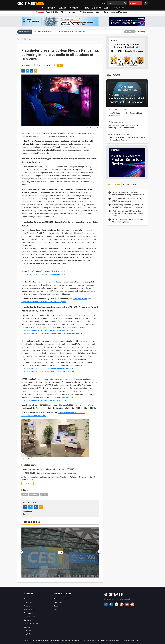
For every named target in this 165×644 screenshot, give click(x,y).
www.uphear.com (80, 299)
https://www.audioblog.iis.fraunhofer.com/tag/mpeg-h (44, 400)
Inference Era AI (102, 12)
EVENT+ (107, 8)
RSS (55, 609)
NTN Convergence (86, 12)
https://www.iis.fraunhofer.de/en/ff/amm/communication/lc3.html (48, 368)
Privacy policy (29, 613)
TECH (42, 8)
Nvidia (56, 12)
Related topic (31, 522)
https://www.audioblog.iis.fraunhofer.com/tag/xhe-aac (44, 330)
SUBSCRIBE (135, 3)
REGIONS (51, 8)
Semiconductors (130, 32)
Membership (28, 606)
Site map (27, 627)
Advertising (28, 602)
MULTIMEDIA (119, 8)
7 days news (58, 602)
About (26, 599)
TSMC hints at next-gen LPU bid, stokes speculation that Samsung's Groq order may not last (128, 213)
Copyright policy (30, 616)
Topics (56, 606)
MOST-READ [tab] (114, 185)
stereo (25, 494)
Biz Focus (28, 39)
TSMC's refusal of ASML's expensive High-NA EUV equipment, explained (128, 200)
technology (34, 494)
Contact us (28, 620)
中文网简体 (28, 634)
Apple (48, 12)
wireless (44, 494)
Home (19, 39)
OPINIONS (74, 8)
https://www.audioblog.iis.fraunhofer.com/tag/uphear (44, 302)
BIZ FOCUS (96, 8)
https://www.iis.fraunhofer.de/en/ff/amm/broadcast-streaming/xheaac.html (53, 333)
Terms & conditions (31, 609)
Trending (40, 12)
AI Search (72, 12)
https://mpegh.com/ (70, 397)
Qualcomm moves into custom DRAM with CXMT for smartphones (127, 221)
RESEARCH (62, 8)
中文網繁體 (28, 630)
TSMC (63, 12)
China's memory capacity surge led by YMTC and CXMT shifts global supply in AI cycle (128, 206)
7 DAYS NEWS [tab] (130, 185)
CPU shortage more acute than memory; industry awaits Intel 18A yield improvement (128, 194)
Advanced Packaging (119, 12)
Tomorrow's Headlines (62, 599)
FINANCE (85, 8)
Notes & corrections (31, 623)
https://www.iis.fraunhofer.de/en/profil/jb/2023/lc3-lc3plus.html (48, 371)
